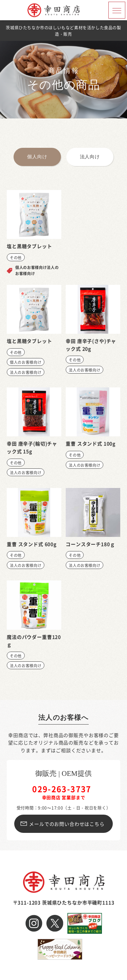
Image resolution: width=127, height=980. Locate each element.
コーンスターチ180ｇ (90, 544)
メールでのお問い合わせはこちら (67, 824)
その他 (16, 257)
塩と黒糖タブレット (29, 246)
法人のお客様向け (26, 372)
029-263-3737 (62, 789)
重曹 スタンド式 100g (91, 443)
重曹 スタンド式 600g (32, 544)
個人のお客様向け (26, 362)
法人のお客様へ (63, 717)
